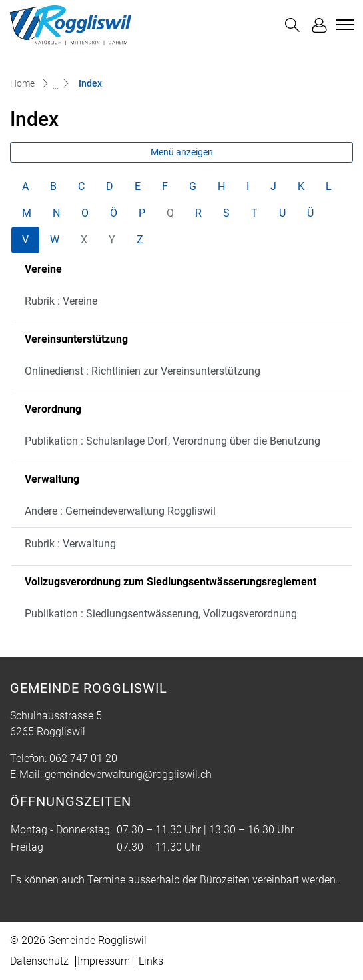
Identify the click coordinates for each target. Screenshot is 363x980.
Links (151, 961)
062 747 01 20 (83, 758)
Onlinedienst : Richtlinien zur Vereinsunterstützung (143, 371)
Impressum (104, 961)
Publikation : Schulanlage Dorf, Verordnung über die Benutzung (173, 441)
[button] (292, 25)
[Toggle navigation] (343, 25)
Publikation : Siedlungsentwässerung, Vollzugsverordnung (161, 614)
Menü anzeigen (182, 152)
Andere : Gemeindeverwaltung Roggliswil (120, 511)
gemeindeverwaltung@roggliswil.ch (128, 774)
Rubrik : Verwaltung (70, 544)
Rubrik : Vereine (61, 301)
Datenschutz (39, 961)
